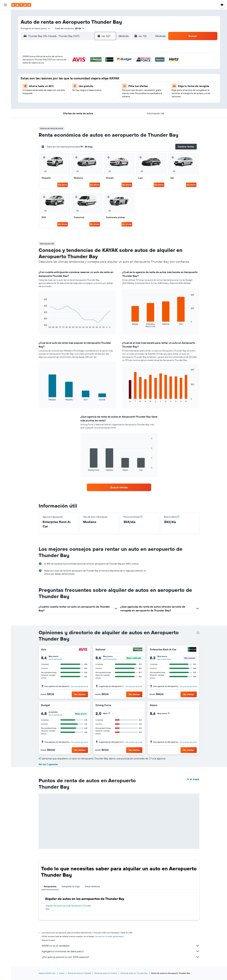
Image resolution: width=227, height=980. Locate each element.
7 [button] (70, 73)
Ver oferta (63, 185)
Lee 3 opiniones (164, 659)
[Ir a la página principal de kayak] (21, 5)
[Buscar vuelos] (5, 15)
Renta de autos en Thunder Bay (134, 973)
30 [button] (86, 96)
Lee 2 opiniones (55, 659)
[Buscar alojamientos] (5, 21)
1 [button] (78, 65)
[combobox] (35, 28)
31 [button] (93, 96)
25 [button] (101, 88)
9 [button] (86, 73)
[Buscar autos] (5, 28)
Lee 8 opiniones (110, 659)
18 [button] (101, 81)
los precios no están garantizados (109, 936)
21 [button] (71, 88)
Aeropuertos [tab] (50, 886)
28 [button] (70, 96)
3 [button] (93, 65)
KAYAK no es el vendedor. (121, 946)
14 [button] (71, 81)
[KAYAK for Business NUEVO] (5, 57)
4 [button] (101, 65)
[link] (119, 487)
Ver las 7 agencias (48, 764)
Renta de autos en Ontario (106, 973)
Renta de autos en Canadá (79, 973)
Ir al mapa (193, 779)
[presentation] (198, 633)
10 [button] (93, 73)
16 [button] (86, 81)
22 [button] (78, 88)
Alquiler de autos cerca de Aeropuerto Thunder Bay (68, 907)
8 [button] (78, 73)
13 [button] (63, 81)
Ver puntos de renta (79, 686)
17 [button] (93, 81)
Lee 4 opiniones (55, 715)
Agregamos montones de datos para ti (121, 951)
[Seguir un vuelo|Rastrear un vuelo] (5, 43)
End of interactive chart (42, 326)
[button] (5, 5)
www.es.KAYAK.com (47, 973)
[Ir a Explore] (5, 37)
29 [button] (78, 96)
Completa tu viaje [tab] (71, 886)
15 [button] (78, 81)
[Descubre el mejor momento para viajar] (5, 50)
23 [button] (86, 88)
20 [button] (63, 88)
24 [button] (93, 88)
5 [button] (108, 65)
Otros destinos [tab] (92, 886)
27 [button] (63, 96)
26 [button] (108, 88)
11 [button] (101, 73)
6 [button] (63, 73)
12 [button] (108, 73)
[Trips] (5, 66)
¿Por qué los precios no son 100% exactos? (121, 957)
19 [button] (108, 81)
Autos (62, 973)
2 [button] (86, 65)
